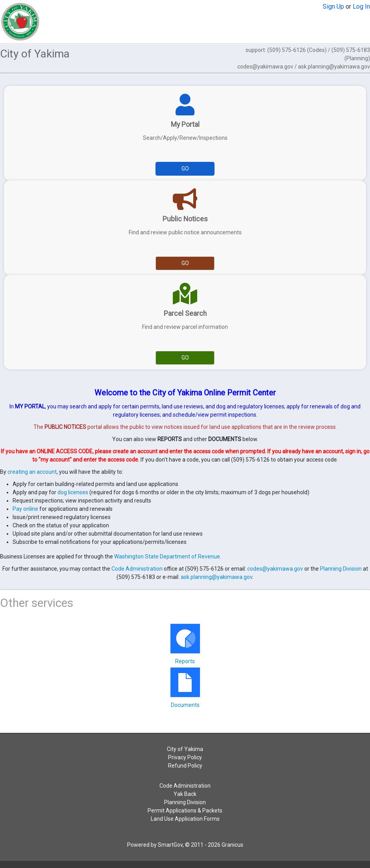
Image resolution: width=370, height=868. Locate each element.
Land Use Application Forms (185, 819)
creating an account (32, 472)
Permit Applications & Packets (185, 811)
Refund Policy (185, 766)
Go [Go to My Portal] (185, 169)
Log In (361, 6)
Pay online (25, 509)
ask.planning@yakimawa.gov (216, 577)
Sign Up (333, 6)
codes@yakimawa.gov (275, 569)
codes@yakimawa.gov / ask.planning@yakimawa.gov (304, 67)
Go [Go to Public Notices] (185, 263)
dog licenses (73, 492)
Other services (37, 603)
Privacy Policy (185, 757)
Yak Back (185, 794)
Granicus (232, 845)
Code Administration (137, 569)
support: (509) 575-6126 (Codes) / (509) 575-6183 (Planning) (304, 58)
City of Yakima (185, 749)
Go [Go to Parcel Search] (185, 358)
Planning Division (341, 569)
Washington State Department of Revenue (167, 556)
